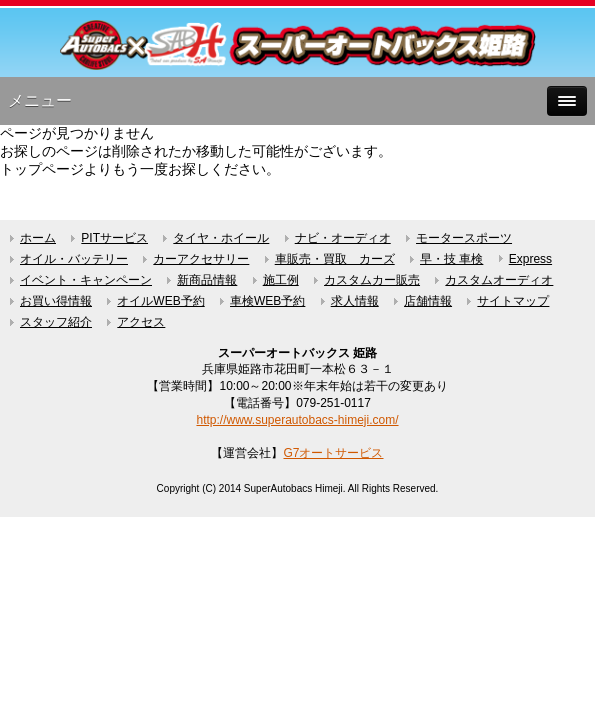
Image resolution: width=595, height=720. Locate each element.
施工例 (281, 280)
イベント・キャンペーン (86, 280)
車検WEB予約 (267, 301)
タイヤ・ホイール (221, 238)
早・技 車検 (451, 259)
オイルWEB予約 (160, 301)
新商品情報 (207, 280)
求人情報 (355, 301)
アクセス (141, 322)
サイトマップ (513, 301)
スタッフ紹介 (56, 322)
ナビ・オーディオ (343, 238)
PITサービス (114, 238)
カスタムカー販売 (372, 280)
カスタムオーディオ (499, 280)
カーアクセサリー (201, 259)
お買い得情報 (56, 301)
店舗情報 (428, 301)
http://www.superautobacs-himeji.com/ (297, 420)
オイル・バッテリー (74, 259)
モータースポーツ (464, 238)
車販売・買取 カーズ (335, 259)
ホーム (38, 238)
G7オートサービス (333, 453)
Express (530, 259)
